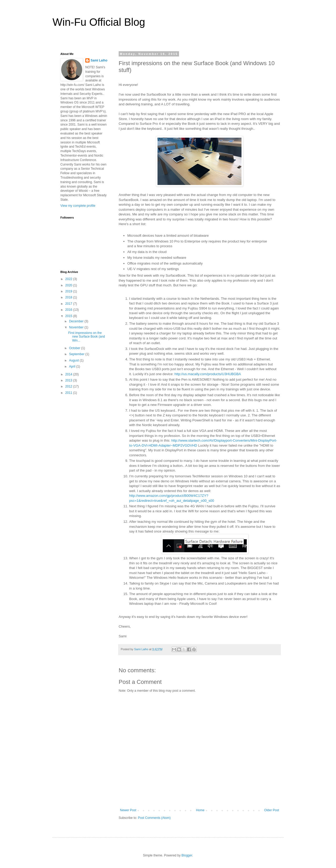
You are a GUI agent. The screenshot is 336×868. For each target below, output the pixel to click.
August (74, 360)
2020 (69, 285)
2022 (69, 279)
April (73, 366)
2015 (69, 316)
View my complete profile (78, 206)
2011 (69, 393)
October (75, 348)
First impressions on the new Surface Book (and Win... (87, 337)
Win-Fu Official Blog (99, 22)
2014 (69, 374)
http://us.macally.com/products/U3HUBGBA (208, 374)
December (77, 321)
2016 (69, 310)
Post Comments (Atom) (154, 818)
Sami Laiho (99, 60)
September (77, 354)
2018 (69, 297)
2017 (69, 304)
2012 (69, 386)
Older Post (272, 810)
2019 (69, 291)
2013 (69, 380)
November (77, 327)
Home (200, 810)
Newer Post (128, 810)
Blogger (187, 855)
